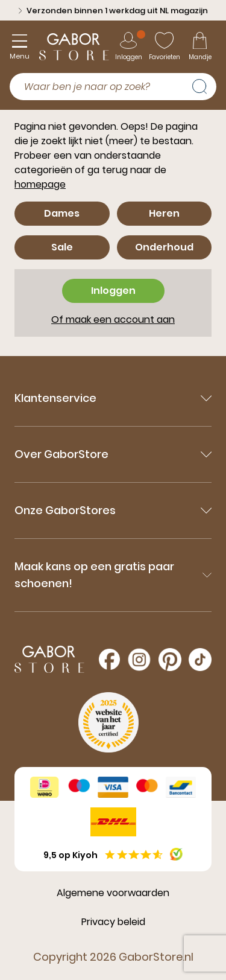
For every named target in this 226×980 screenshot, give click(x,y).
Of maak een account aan (113, 320)
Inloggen (113, 291)
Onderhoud (164, 247)
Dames (62, 213)
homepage (40, 184)
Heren (164, 213)
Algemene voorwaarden (113, 893)
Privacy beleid (113, 922)
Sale (62, 247)
